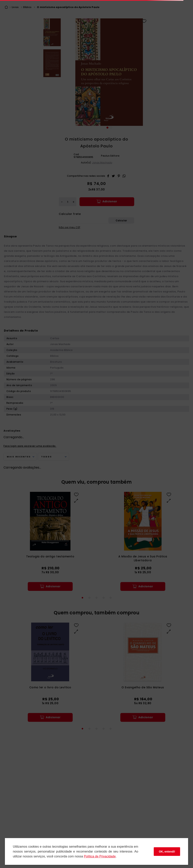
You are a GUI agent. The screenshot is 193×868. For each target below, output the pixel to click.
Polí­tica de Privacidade (100, 856)
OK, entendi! (167, 852)
